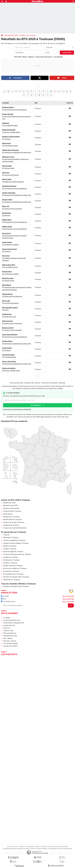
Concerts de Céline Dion (12, 620)
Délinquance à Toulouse (11, 560)
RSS (58, 847)
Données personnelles (9, 849)
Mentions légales (42, 849)
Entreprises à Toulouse (11, 571)
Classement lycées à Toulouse (14, 522)
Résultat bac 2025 (9, 503)
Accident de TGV (9, 625)
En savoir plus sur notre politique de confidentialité (17, 409)
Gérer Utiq (33, 849)
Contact (44, 847)
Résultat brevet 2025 (10, 505)
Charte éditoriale (29, 847)
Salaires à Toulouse (10, 546)
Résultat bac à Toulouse (11, 517)
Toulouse (6, 535)
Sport (4, 599)
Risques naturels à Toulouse (13, 566)
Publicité (38, 847)
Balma (25, 57)
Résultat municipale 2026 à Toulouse (16, 577)
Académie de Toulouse (28, 35)
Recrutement (64, 847)
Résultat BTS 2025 (11, 35)
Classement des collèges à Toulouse (16, 543)
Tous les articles (51, 847)
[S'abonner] (37, 605)
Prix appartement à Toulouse (13, 574)
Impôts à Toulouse (10, 549)
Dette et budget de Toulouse (13, 552)
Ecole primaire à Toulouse (12, 511)
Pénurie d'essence (10, 633)
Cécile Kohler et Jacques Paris (14, 623)
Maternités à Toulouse (11, 538)
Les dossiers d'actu (8, 601)
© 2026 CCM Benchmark (65, 849)
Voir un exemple (68, 596)
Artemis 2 (7, 628)
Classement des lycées (11, 508)
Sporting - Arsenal (10, 641)
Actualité (5, 596)
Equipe (22, 847)
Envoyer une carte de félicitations (15, 528)
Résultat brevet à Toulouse (12, 520)
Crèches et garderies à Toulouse (14, 540)
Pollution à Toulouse (10, 563)
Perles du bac (8, 514)
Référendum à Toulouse (12, 580)
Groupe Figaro (52, 849)
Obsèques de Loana (10, 636)
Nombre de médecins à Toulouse (15, 568)
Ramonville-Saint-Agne (44, 57)
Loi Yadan (7, 618)
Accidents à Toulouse (10, 557)
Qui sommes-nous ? (13, 847)
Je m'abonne (36, 405)
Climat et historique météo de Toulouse (17, 554)
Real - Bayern (8, 638)
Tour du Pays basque (11, 643)
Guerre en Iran (8, 631)
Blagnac (31, 57)
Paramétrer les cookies (23, 849)
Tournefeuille (58, 57)
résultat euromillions (11, 646)
